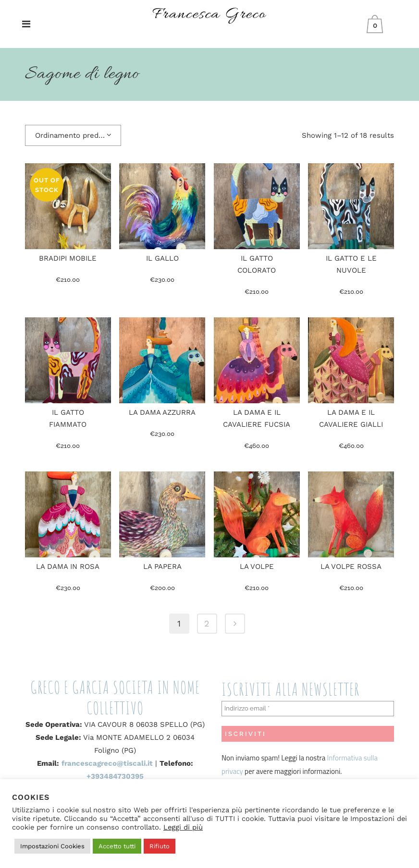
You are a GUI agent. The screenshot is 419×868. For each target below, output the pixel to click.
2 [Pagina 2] (207, 623)
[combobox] (73, 135)
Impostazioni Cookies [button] (52, 846)
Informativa (345, 758)
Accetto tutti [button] (117, 846)
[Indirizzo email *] (308, 709)
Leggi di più (183, 827)
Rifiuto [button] (160, 846)
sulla (371, 758)
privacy (232, 771)
